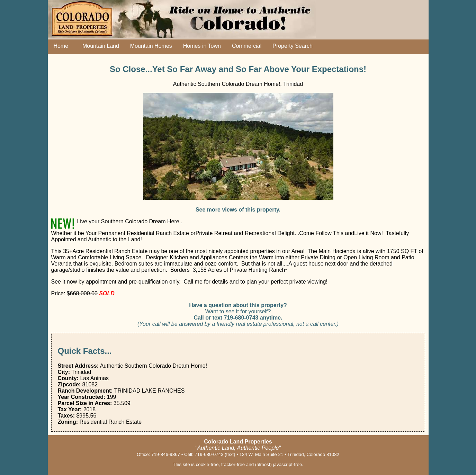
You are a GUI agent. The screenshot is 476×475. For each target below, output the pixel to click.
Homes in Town (202, 46)
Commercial (247, 46)
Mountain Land (99, 46)
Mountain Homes (151, 46)
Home (60, 46)
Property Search (293, 46)
